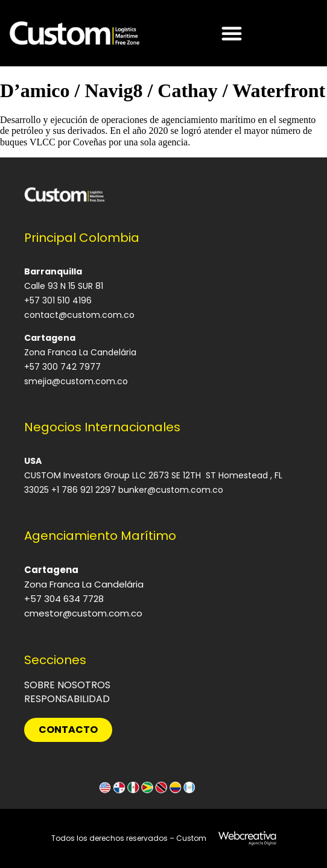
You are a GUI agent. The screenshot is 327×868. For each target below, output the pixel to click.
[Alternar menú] (232, 33)
